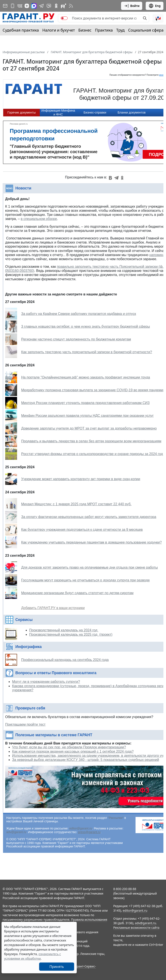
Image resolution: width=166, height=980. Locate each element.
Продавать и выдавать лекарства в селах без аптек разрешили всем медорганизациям (91, 441)
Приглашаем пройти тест (25, 724)
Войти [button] (132, 6)
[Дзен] (27, 6)
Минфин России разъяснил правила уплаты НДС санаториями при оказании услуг (87, 416)
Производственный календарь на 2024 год (64, 630)
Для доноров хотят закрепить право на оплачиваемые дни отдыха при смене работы (89, 567)
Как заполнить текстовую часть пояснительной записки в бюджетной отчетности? (87, 352)
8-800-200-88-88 (125, 889)
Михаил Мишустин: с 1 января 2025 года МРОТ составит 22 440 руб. (76, 504)
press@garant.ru (89, 832)
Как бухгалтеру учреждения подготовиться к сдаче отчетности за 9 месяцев (82, 530)
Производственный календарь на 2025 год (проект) (71, 634)
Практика (104, 30)
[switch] (64, 18)
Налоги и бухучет (59, 30)
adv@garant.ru (16, 832)
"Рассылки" (116, 818)
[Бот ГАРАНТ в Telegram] (49, 6)
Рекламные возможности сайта (136, 928)
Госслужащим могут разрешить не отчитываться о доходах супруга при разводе (85, 580)
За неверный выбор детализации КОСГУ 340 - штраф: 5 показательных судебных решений (86, 760)
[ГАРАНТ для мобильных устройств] (13, 6)
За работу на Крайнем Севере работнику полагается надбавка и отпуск (79, 314)
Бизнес (85, 30)
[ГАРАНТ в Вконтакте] (20, 6)
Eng (155, 6)
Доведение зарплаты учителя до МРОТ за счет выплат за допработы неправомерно (89, 428)
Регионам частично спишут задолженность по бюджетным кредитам (76, 339)
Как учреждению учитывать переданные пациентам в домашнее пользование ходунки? (91, 542)
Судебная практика (21, 30)
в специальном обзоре (39, 219)
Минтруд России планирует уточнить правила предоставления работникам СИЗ (85, 403)
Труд (121, 30)
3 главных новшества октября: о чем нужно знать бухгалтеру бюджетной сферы (85, 326)
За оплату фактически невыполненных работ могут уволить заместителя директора (89, 517)
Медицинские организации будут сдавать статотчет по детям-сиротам (77, 593)
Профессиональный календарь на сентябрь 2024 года (65, 660)
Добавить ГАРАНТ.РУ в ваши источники (53, 608)
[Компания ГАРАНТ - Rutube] (64, 6)
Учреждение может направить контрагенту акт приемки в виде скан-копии (81, 479)
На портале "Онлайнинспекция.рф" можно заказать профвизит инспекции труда (86, 377)
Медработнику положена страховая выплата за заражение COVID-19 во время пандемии (93, 390)
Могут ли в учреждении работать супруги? (46, 682)
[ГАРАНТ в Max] (34, 6)
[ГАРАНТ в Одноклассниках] (56, 6)
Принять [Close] (57, 967)
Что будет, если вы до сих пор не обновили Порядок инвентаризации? (69, 747)
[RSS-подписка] (71, 6)
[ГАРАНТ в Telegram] (41, 6)
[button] (158, 18)
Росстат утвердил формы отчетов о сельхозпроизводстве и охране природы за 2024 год (92, 454)
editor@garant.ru (81, 828)
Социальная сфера (146, 30)
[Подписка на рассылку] (5, 6)
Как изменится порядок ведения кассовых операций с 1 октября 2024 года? (73, 751)
